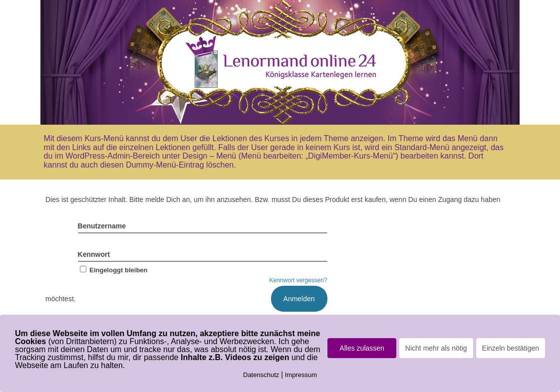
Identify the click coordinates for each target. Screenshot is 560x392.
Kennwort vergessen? (298, 280)
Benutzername (102, 226)
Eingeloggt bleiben (113, 270)
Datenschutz (261, 375)
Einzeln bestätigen (511, 348)
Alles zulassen (362, 348)
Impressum (301, 375)
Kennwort (94, 254)
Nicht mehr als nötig (436, 348)
